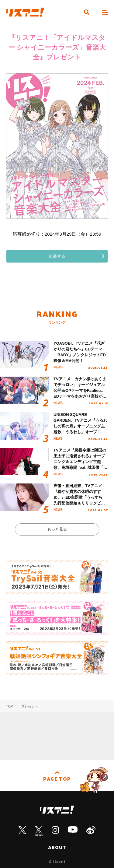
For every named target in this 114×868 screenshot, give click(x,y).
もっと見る (57, 529)
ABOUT (57, 847)
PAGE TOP (57, 779)
